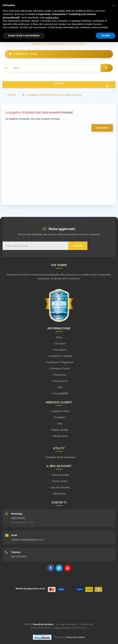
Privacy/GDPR (59, 393)
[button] (114, 5)
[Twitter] (59, 568)
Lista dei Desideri (59, 487)
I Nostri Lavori (59, 436)
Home (11, 95)
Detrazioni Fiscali (59, 368)
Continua (102, 128)
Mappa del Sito (59, 430)
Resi (59, 424)
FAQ (59, 387)
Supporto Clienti (59, 411)
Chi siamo (59, 343)
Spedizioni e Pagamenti (59, 362)
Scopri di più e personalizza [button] (24, 35)
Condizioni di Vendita (59, 356)
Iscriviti (78, 246)
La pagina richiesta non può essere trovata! (54, 95)
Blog (59, 337)
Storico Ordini (59, 481)
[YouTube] (68, 568)
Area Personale (59, 475)
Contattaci (59, 417)
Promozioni (59, 375)
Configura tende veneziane (59, 457)
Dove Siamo (59, 350)
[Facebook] (51, 568)
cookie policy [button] (52, 18)
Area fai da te (59, 381)
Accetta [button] (106, 35)
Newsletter (59, 494)
